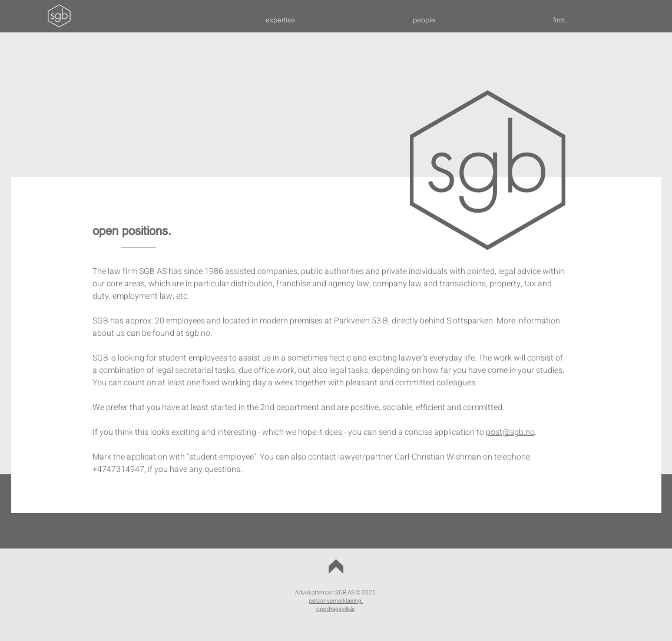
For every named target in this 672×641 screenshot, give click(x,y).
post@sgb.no (510, 432)
